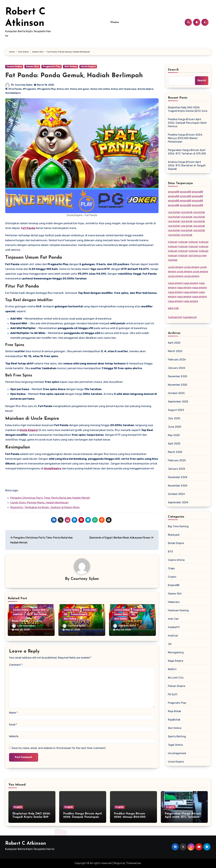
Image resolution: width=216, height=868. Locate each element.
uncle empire (176, 267)
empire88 (174, 192)
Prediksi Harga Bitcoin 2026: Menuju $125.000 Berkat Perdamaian (185, 138)
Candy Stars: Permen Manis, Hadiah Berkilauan (39, 503)
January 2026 (177, 368)
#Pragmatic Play (46, 89)
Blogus (118, 863)
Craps (171, 568)
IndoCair (18, 615)
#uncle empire (145, 89)
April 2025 (174, 444)
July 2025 (174, 418)
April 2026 (174, 343)
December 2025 (178, 376)
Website (14, 735)
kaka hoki (173, 308)
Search (173, 70)
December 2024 (178, 477)
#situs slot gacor (80, 89)
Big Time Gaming (178, 526)
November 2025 (178, 385)
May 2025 (174, 435)
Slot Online (71, 67)
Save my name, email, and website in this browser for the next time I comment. (59, 747)
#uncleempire (13, 93)
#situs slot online (100, 89)
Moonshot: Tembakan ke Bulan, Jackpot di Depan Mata (45, 507)
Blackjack (174, 535)
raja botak (174, 212)
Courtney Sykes (24, 85)
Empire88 (139, 610)
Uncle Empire (88, 67)
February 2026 (177, 360)
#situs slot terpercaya (124, 89)
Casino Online (14, 67)
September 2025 (178, 402)
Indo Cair (173, 619)
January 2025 (176, 469)
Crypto (172, 577)
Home (115, 22)
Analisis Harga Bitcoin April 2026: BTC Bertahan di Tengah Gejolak (187, 165)
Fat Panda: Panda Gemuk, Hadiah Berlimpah (74, 76)
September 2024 (178, 502)
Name (13, 712)
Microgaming (176, 652)
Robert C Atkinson (26, 844)
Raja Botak (174, 711)
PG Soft (173, 694)
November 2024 (178, 486)
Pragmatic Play (52, 67)
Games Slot (32, 67)
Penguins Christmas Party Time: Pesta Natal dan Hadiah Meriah (50, 498)
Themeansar (133, 863)
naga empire (175, 283)
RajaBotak (174, 720)
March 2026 (175, 351)
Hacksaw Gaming (178, 610)
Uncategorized (177, 753)
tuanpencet (175, 317)
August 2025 (176, 410)
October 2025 (176, 393)
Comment (16, 664)
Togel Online (175, 745)
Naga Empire (176, 661)
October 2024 (176, 494)
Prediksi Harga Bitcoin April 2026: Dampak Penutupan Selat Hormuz (187, 123)
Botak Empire (176, 543)
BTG (171, 552)
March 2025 (175, 452)
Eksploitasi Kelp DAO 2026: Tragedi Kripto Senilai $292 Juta (188, 109)
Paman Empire (79, 615)
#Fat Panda (15, 89)
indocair (173, 242)
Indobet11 (174, 627)
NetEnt (172, 669)
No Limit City (176, 678)
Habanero (174, 602)
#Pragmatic (29, 89)
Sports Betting (177, 736)
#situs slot (63, 89)
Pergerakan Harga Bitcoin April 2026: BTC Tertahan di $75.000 (187, 152)
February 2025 (177, 460)
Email (13, 724)
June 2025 (175, 427)
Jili (28, 615)
